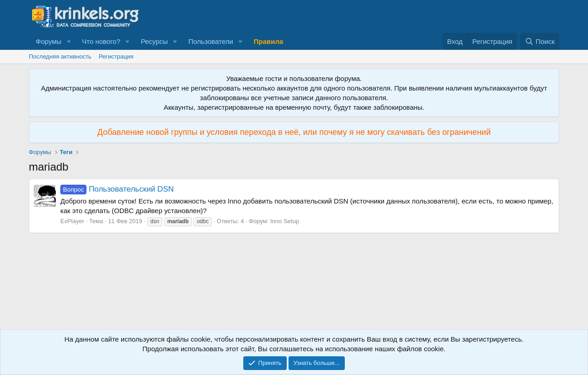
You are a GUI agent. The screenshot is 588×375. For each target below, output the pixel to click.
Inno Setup (285, 221)
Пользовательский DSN (117, 189)
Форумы (48, 41)
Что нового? (101, 41)
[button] (69, 41)
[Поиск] (540, 41)
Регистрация (116, 56)
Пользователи (211, 41)
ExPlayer (72, 221)
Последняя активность (60, 56)
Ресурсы (154, 41)
